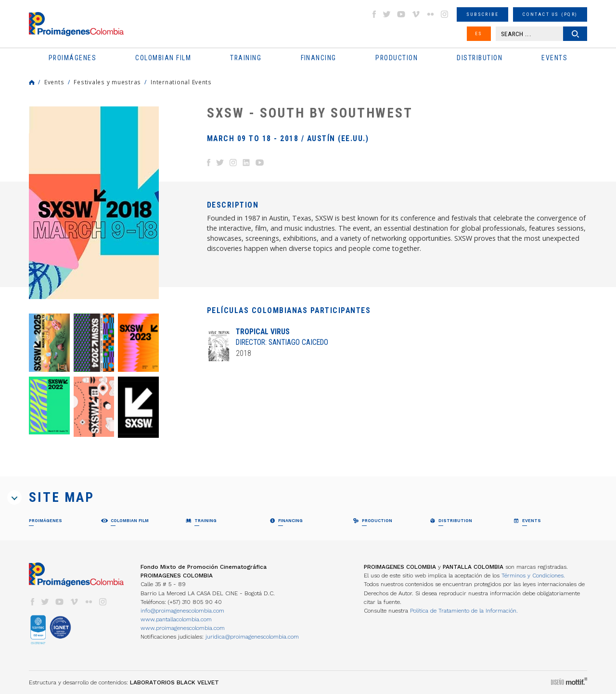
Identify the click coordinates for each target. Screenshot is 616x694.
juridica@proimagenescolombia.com (252, 637)
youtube (401, 14)
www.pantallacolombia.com (176, 619)
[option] (94, 203)
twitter (387, 14)
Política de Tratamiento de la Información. (464, 611)
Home (32, 82)
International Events (181, 82)
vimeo (416, 14)
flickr (430, 14)
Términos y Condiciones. (533, 576)
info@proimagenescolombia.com (182, 611)
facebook (374, 14)
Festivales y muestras (107, 82)
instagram (445, 14)
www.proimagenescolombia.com (183, 628)
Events (54, 82)
